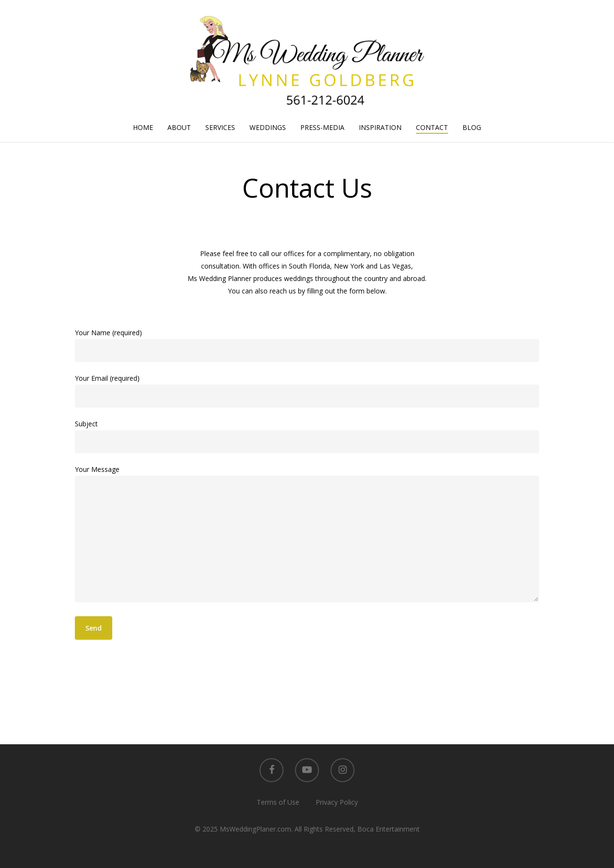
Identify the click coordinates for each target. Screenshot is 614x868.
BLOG (472, 127)
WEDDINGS (268, 127)
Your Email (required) (307, 391)
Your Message (307, 535)
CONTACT (432, 127)
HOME (143, 127)
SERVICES (220, 127)
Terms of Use (278, 802)
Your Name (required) (307, 345)
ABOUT (179, 127)
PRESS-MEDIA (322, 127)
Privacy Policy (337, 802)
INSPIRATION (380, 127)
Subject (307, 436)
